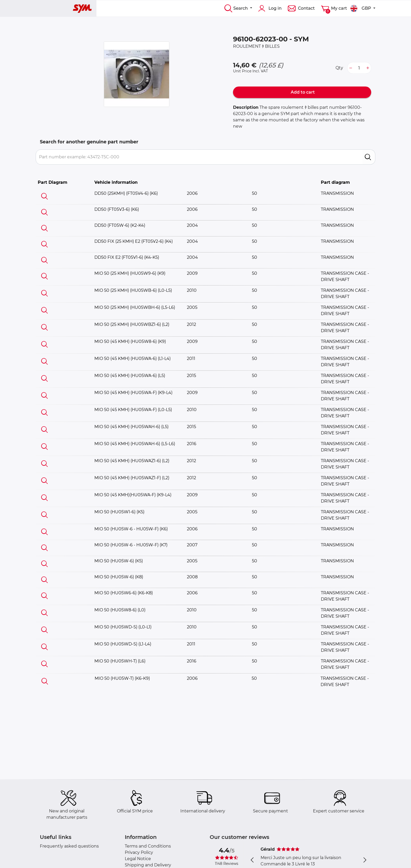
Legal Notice (138, 859)
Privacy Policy (139, 852)
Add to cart (302, 92)
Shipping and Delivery (148, 865)
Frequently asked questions (69, 846)
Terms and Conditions (148, 846)
